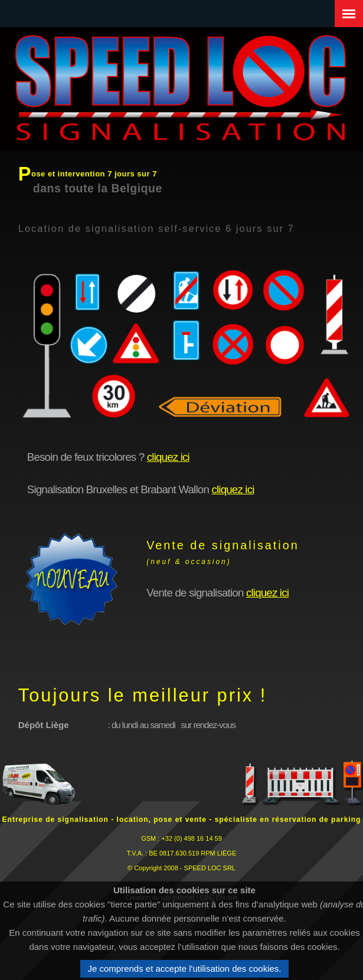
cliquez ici (168, 457)
